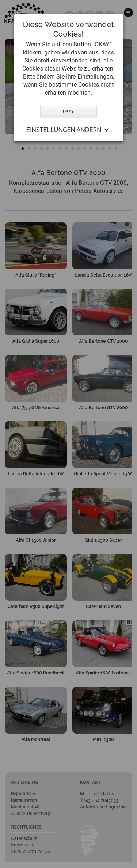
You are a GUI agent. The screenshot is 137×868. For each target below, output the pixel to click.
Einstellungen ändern (64, 130)
